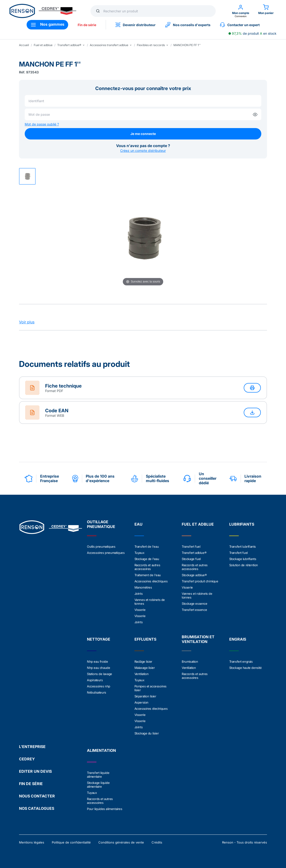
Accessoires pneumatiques (106, 553)
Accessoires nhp (99, 686)
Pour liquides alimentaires (105, 809)
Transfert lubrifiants (243, 547)
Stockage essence (195, 604)
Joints (139, 594)
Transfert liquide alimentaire (98, 775)
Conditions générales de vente (121, 842)
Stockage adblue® (194, 575)
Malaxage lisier (145, 668)
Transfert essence (194, 610)
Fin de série (87, 25)
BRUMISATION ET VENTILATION (198, 639)
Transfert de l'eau (147, 547)
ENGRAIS (238, 639)
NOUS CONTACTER (37, 796)
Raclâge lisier (143, 662)
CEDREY (27, 759)
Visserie (140, 610)
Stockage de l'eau (147, 559)
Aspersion (141, 702)
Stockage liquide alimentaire (98, 785)
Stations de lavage (100, 674)
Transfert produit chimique (200, 581)
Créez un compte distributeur (143, 151)
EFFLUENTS (145, 639)
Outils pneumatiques (101, 547)
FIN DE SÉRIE (31, 784)
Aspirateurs (95, 680)
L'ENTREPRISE (32, 747)
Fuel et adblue (43, 45)
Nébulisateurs (97, 692)
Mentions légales (32, 842)
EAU (138, 524)
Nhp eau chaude (98, 668)
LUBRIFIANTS (242, 524)
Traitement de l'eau (148, 575)
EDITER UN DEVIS (35, 771)
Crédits (157, 842)
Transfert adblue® (194, 553)
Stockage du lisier (147, 733)
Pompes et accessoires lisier (151, 688)
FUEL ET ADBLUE (198, 524)
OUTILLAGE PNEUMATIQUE (101, 524)
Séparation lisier (145, 696)
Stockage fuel (191, 559)
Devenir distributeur (136, 25)
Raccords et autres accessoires (147, 567)
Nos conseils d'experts (188, 25)
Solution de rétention (244, 565)
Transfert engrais (241, 662)
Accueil (24, 45)
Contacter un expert (240, 25)
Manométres (143, 587)
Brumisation (190, 662)
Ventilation (142, 674)
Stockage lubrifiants (243, 559)
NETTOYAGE (99, 639)
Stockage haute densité (245, 668)
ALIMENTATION (101, 750)
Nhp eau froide (97, 662)
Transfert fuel (191, 547)
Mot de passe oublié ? (42, 124)
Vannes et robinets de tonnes (150, 602)
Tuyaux (139, 553)
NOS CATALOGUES (37, 808)
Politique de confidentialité (71, 842)
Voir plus (27, 322)
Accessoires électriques (151, 581)
